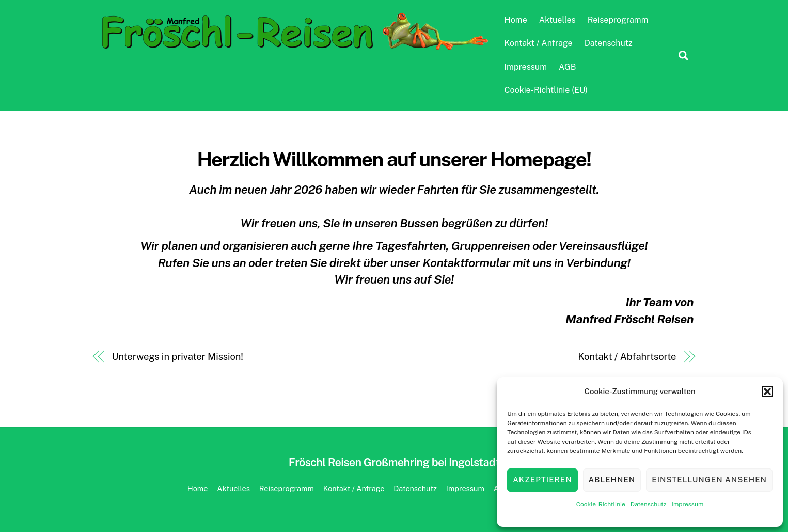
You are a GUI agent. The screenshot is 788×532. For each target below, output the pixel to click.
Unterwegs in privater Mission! (178, 357)
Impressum (688, 504)
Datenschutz (649, 504)
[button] (767, 392)
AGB (567, 67)
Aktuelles (557, 20)
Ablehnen (612, 480)
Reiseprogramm (618, 20)
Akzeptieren (542, 480)
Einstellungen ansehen (709, 480)
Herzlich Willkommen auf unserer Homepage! (394, 159)
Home (516, 20)
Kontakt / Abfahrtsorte (627, 357)
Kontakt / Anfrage (539, 43)
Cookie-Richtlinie (601, 504)
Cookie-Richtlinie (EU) (546, 90)
